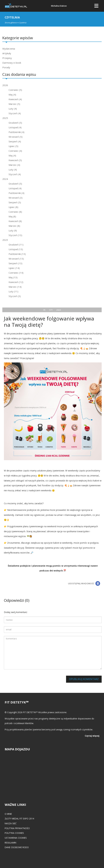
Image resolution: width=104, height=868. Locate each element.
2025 (5, 118)
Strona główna (11, 23)
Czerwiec (15, 90)
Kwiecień (15, 99)
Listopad (15, 127)
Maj (12, 95)
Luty (13, 109)
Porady (6, 67)
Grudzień (15, 123)
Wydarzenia (9, 49)
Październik (16, 132)
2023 (5, 240)
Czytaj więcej (92, 736)
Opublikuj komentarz (84, 679)
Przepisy (7, 58)
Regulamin (10, 843)
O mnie (8, 814)
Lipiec (13, 146)
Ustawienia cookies (16, 838)
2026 (5, 85)
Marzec (14, 104)
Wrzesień (16, 137)
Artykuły (7, 53)
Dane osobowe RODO (17, 847)
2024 (5, 179)
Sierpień (15, 141)
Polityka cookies (14, 833)
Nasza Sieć (11, 823)
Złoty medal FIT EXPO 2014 (19, 819)
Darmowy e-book (12, 63)
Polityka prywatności (17, 828)
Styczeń (15, 113)
